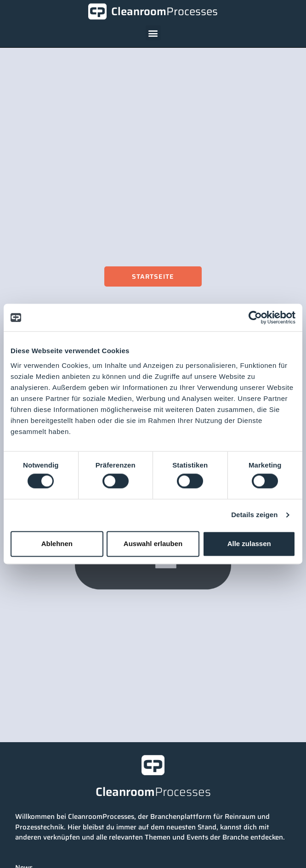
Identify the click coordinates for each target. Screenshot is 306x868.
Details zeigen (254, 515)
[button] (153, 33)
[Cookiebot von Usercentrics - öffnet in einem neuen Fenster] (255, 317)
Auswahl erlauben (153, 544)
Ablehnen (57, 544)
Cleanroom (164, 11)
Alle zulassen (249, 544)
